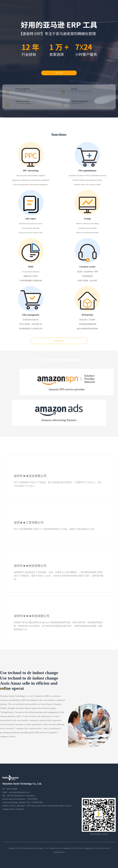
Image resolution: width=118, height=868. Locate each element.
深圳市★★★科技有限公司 (32, 616)
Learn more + (59, 341)
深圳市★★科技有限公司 (30, 566)
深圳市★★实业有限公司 (30, 476)
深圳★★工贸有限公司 (29, 523)
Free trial (59, 73)
